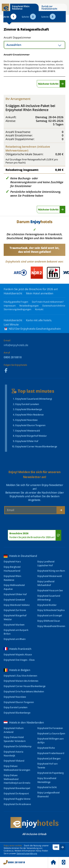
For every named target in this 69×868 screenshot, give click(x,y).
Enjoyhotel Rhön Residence (21, 7)
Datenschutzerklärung (27, 853)
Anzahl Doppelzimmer (17, 37)
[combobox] (34, 45)
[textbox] (34, 45)
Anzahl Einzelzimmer (17, 55)
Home (53, 862)
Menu (64, 862)
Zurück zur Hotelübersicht (49, 7)
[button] (64, 273)
